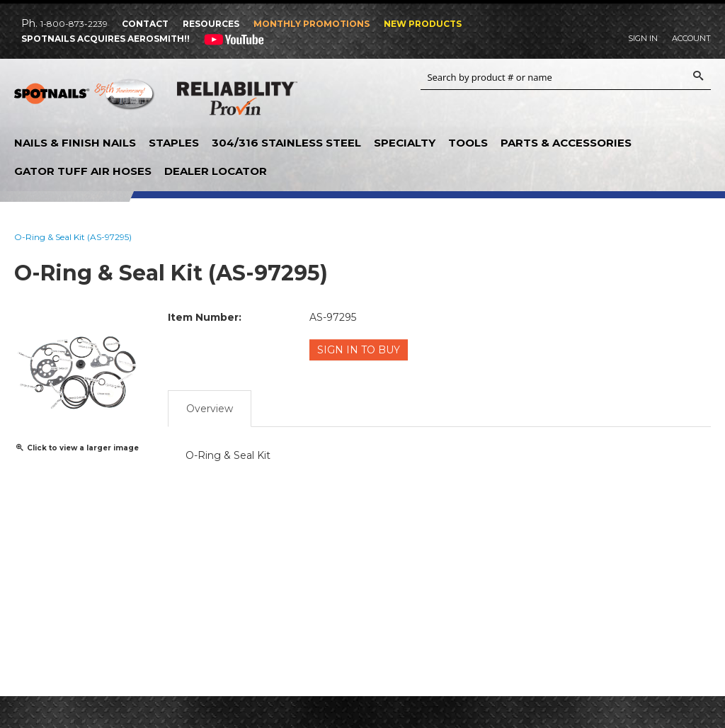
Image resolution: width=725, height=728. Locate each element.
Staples (174, 143)
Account (691, 38)
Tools (468, 143)
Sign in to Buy (359, 350)
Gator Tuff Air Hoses (83, 171)
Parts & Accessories (566, 143)
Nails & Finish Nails (75, 143)
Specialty (405, 143)
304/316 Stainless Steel (286, 143)
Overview (210, 407)
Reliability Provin (237, 101)
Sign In (643, 38)
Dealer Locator (216, 171)
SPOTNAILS (85, 99)
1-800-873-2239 (74, 24)
